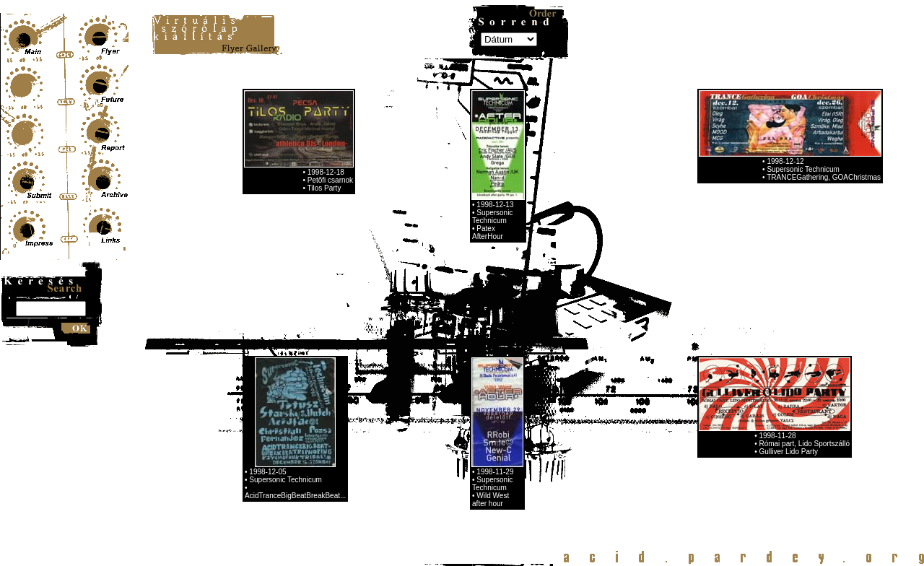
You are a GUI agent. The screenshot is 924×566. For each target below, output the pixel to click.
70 (507, 434)
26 (537, 412)
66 (456, 434)
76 (285, 444)
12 (354, 412)
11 (341, 412)
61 (390, 434)
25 (523, 412)
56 (325, 434)
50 (246, 434)
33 (325, 423)
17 (419, 412)
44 (468, 423)
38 (390, 423)
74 (259, 444)
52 (272, 434)
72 (533, 434)
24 (510, 412)
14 (380, 412)
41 (429, 423)
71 (520, 434)
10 (328, 412)
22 (484, 412)
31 (298, 423)
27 (246, 423)
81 (351, 444)
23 (497, 412)
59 (364, 434)
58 (351, 434)
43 (456, 423)
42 (443, 423)
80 (338, 444)
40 (416, 423)
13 (367, 412)
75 (272, 444)
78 (312, 444)
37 (377, 423)
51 (259, 434)
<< (247, 412)
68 (481, 434)
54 (298, 434)
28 (259, 423)
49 (533, 423)
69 (494, 434)
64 (429, 434)
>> (364, 444)
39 (403, 423)
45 (481, 423)
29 (272, 423)
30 (285, 423)
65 (443, 434)
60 (377, 434)
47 (507, 423)
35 (351, 423)
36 (364, 423)
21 (471, 412)
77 (298, 444)
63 (416, 434)
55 (312, 434)
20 (458, 412)
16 (406, 412)
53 (285, 434)
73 (246, 444)
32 (312, 423)
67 (468, 434)
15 (393, 412)
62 (403, 434)
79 (325, 444)
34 (338, 423)
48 (520, 423)
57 (338, 434)
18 (432, 412)
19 (445, 412)
